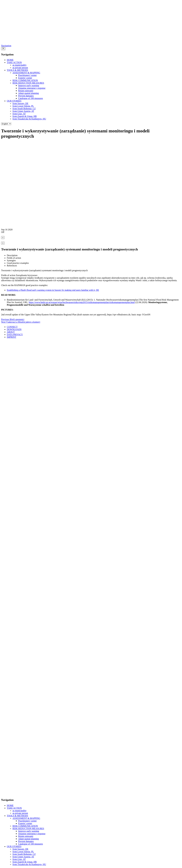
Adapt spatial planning (29, 93)
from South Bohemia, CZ (24, 109)
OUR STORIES (14, 101)
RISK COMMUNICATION (25, 80)
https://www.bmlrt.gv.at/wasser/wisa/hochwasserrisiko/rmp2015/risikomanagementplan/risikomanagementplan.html (82, 302)
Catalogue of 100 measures (31, 98)
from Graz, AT (19, 114)
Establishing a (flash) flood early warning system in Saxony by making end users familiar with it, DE (53, 290)
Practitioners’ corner (27, 75)
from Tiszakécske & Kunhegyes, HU (29, 119)
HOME (10, 60)
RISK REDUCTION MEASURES (28, 83)
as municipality (19, 65)
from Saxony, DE (20, 103)
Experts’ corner (25, 78)
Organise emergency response (32, 88)
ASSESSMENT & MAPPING (26, 73)
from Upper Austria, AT (23, 111)
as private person (20, 68)
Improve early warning (29, 85)
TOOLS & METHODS (17, 70)
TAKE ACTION (14, 62)
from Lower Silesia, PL (23, 106)
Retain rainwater (26, 91)
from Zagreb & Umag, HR (25, 116)
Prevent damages (26, 96)
